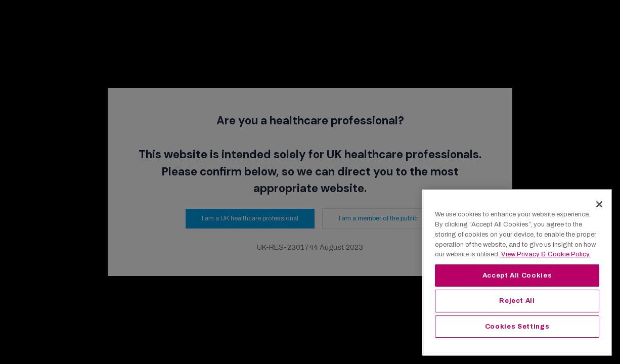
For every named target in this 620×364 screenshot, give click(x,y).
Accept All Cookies (517, 275)
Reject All (517, 301)
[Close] (599, 204)
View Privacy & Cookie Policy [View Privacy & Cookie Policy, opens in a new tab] (545, 254)
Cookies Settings (517, 326)
